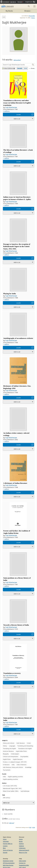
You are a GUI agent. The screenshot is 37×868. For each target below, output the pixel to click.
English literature (18, 759)
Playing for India (10, 294)
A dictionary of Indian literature (15, 483)
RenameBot (32, 16)
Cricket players (15, 754)
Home (21, 839)
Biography (6, 754)
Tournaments (7, 770)
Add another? (17, 60)
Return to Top (23, 852)
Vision (5, 839)
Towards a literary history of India (16, 625)
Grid (26, 68)
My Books (9, 11)
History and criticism (9, 743)
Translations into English (25, 749)
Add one (11, 823)
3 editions (6, 111)
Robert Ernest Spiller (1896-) (11, 791)
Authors (21, 844)
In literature (6, 765)
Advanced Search (24, 850)
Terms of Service (8, 850)
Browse (25, 11)
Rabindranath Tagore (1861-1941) (12, 788)
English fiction (7, 759)
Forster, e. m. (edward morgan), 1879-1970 (15, 762)
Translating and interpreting (25, 746)
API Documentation (9, 863)
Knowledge (28, 767)
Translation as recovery (12, 673)
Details (20, 68)
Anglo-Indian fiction (21, 751)
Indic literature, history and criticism (13, 767)
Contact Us (22, 863)
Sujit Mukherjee (11, 107)
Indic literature (21, 743)
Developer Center (8, 861)
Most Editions (8, 68)
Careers (5, 846)
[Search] (17, 65)
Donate (20, 2)
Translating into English (9, 749)
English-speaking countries (10, 779)
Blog (4, 848)
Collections (22, 848)
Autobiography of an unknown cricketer (18, 338)
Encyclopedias (24, 757)
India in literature (21, 765)
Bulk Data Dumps (8, 865)
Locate (18, 115)
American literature (8, 751)
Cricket (29, 743)
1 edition (6, 158)
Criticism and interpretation (11, 757)
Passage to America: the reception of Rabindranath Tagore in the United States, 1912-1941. (17, 247)
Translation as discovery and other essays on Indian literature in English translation (17, 103)
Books (21, 841)
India (13, 765)
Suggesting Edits (24, 865)
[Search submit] (29, 6)
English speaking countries (15, 777)
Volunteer (6, 841)
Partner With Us (8, 844)
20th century (6, 798)
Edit (4, 17)
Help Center (23, 861)
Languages (12, 746)
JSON (34, 827)
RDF (30, 827)
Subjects (22, 846)
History (33, 18)
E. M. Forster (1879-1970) (10, 786)
